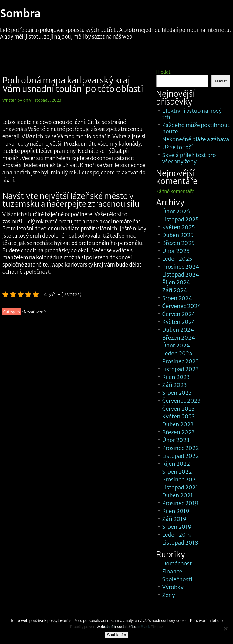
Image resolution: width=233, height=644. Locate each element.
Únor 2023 (176, 440)
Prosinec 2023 (181, 361)
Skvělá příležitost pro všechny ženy (189, 158)
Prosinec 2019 (180, 503)
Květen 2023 (179, 416)
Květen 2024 (179, 322)
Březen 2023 (179, 432)
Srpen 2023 (177, 393)
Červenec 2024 (182, 306)
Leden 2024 (177, 353)
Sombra (20, 14)
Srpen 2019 (177, 527)
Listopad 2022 (181, 456)
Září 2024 (175, 290)
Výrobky (173, 587)
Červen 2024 (179, 314)
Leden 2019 (177, 535)
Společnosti (177, 579)
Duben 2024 (178, 330)
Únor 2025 (176, 251)
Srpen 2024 (177, 298)
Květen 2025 (179, 227)
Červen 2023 (179, 409)
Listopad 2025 (181, 219)
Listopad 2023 (181, 369)
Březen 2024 (179, 338)
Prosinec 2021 (180, 480)
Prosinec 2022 (181, 448)
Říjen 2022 (176, 464)
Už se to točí (178, 147)
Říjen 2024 (176, 282)
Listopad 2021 (180, 487)
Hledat (163, 72)
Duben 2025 (178, 235)
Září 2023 (175, 385)
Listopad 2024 (181, 275)
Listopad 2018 (180, 543)
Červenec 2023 (181, 401)
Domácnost (177, 563)
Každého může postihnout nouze (196, 128)
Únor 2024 (176, 345)
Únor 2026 (176, 211)
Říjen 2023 (176, 377)
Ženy (169, 595)
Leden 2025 (177, 259)
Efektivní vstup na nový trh (192, 114)
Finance (172, 571)
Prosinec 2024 (181, 267)
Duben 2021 (178, 495)
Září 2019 (174, 519)
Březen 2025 (179, 243)
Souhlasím (117, 635)
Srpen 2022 (177, 472)
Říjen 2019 (176, 511)
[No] (225, 629)
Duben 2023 (178, 424)
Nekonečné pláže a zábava (196, 139)
